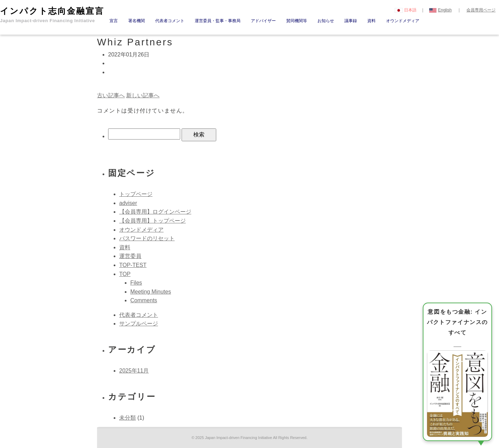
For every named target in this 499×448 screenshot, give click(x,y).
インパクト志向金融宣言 (52, 15)
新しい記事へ (143, 95)
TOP (125, 274)
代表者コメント (170, 21)
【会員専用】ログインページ (155, 212)
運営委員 (130, 256)
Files (136, 283)
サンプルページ (139, 324)
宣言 (114, 21)
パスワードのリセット (147, 238)
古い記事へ (111, 95)
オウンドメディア (403, 21)
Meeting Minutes (151, 292)
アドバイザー (263, 21)
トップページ (136, 194)
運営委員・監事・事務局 (218, 21)
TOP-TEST (133, 265)
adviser (128, 203)
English (440, 10)
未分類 (128, 418)
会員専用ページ (481, 10)
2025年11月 (134, 371)
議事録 (351, 21)
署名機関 (137, 21)
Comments (144, 300)
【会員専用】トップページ (152, 221)
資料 (371, 21)
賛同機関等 (297, 21)
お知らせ (326, 21)
